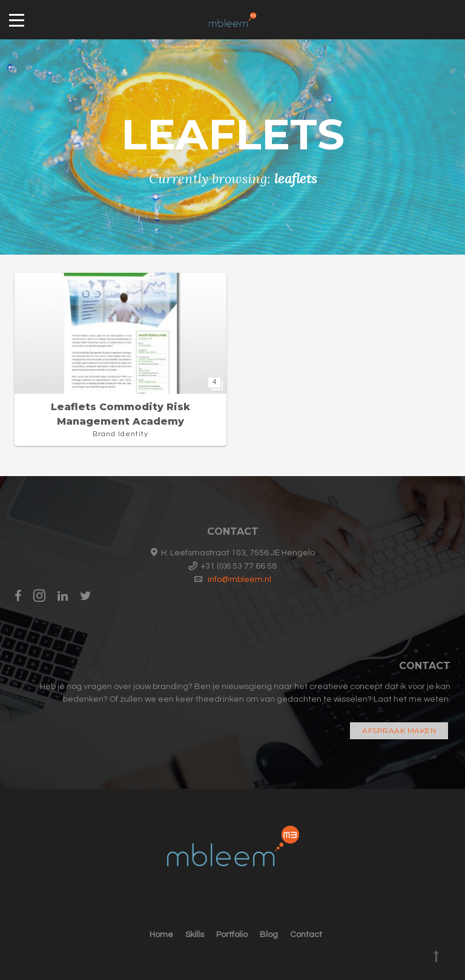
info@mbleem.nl (239, 580)
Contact (306, 935)
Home (161, 935)
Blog (269, 935)
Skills (195, 935)
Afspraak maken (399, 730)
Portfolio (232, 935)
